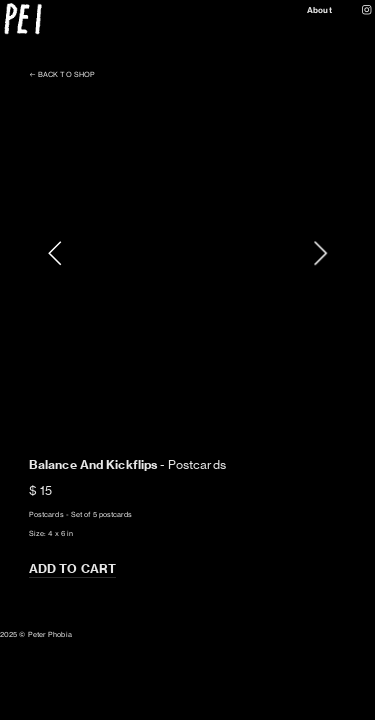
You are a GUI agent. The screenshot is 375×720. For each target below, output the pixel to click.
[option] (187, 252)
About (319, 10)
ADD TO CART (72, 568)
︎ (366, 10)
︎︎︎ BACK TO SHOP (62, 75)
